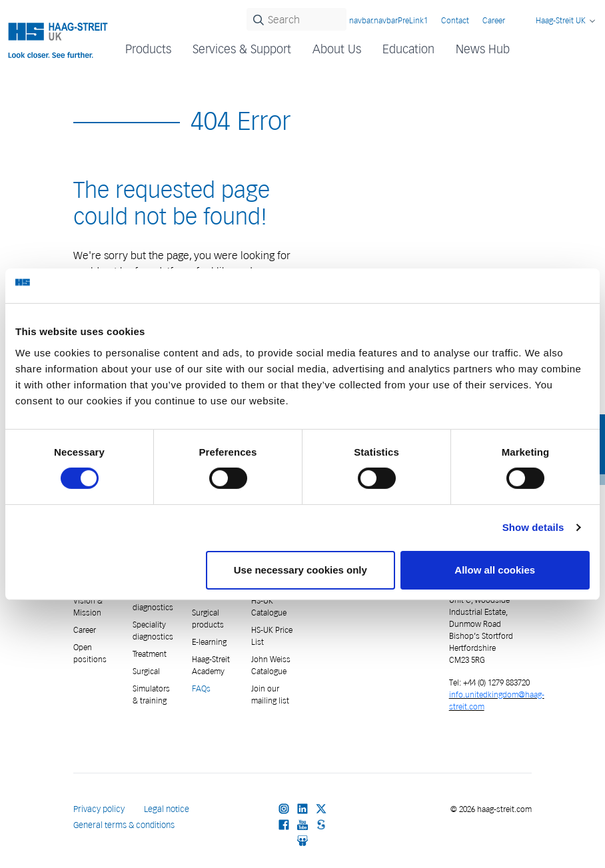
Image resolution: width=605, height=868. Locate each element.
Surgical (146, 671)
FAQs (201, 688)
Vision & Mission (88, 607)
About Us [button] (337, 49)
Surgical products (208, 619)
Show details (533, 527)
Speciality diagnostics (153, 631)
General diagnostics (153, 601)
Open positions (90, 653)
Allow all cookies (495, 570)
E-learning (209, 642)
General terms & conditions (124, 825)
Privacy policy (99, 809)
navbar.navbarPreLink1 (388, 20)
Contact (455, 20)
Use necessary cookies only (301, 570)
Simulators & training (151, 694)
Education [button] (408, 49)
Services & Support (242, 49)
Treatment (150, 654)
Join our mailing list (270, 694)
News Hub (483, 49)
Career (494, 20)
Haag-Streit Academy (211, 665)
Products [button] (148, 49)
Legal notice (167, 809)
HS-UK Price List (272, 636)
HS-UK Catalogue (269, 607)
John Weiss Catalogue (271, 665)
